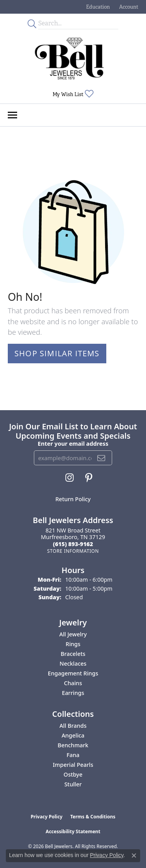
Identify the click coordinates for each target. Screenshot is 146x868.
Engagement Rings (73, 673)
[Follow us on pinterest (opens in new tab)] (89, 478)
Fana (73, 755)
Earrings (73, 693)
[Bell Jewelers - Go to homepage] (69, 59)
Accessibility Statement (73, 831)
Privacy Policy (47, 817)
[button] (97, 7)
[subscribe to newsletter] (101, 458)
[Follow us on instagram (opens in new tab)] (69, 478)
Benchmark (73, 745)
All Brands (73, 726)
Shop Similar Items (57, 353)
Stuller (73, 784)
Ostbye (73, 774)
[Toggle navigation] (12, 115)
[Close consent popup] (134, 855)
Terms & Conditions (93, 817)
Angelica (73, 735)
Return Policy (73, 499)
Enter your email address (73, 443)
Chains (73, 683)
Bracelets (73, 654)
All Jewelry (73, 634)
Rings (73, 644)
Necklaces (73, 664)
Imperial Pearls (73, 765)
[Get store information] (73, 551)
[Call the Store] (73, 544)
